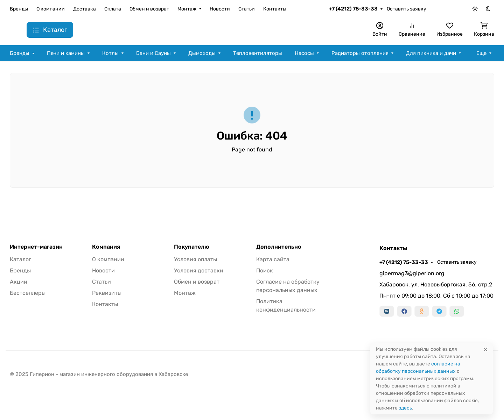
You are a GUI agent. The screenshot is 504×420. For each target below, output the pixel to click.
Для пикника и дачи (431, 53)
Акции (19, 282)
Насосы (304, 53)
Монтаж (187, 9)
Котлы (110, 53)
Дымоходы (202, 53)
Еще (481, 53)
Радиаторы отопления (360, 53)
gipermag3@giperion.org (412, 273)
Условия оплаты (195, 259)
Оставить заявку (407, 9)
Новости (220, 9)
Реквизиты (107, 293)
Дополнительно (279, 247)
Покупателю (192, 247)
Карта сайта (273, 259)
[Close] (485, 349)
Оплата (113, 9)
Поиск (265, 270)
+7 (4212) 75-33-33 (353, 9)
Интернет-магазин (36, 247)
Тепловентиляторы (258, 53)
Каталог (20, 259)
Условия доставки (199, 270)
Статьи (247, 9)
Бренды (19, 9)
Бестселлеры (28, 293)
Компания (106, 247)
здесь (405, 408)
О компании (51, 9)
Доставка (85, 9)
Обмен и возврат (149, 9)
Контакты (275, 9)
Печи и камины (66, 53)
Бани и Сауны (153, 53)
